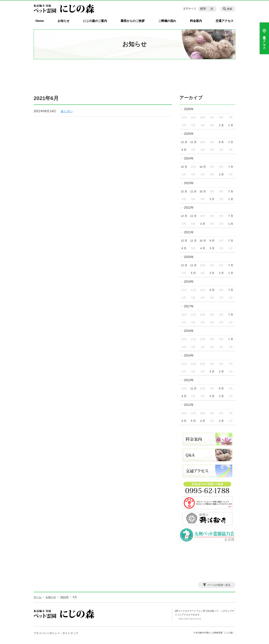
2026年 (189, 109)
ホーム (38, 597)
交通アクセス (225, 21)
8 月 (221, 142)
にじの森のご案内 (95, 21)
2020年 (189, 257)
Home (40, 21)
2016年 (189, 331)
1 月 (231, 125)
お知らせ (64, 21)
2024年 (189, 158)
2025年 (189, 134)
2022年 (189, 208)
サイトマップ (70, 633)
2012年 (189, 405)
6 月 (184, 150)
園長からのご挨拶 (133, 21)
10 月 (203, 167)
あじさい (67, 111)
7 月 (231, 142)
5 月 (193, 273)
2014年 (189, 355)
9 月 (212, 241)
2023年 (189, 183)
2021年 (189, 232)
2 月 (221, 125)
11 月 (193, 142)
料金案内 (196, 21)
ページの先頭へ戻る (219, 585)
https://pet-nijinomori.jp (190, 619)
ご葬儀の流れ (167, 21)
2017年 (189, 306)
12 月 (184, 142)
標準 (203, 9)
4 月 (203, 224)
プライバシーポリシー (47, 633)
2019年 (189, 282)
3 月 (212, 199)
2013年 (189, 380)
